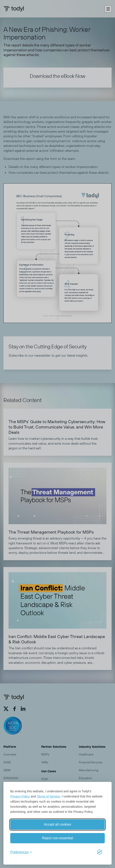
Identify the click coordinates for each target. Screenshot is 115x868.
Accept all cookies (57, 824)
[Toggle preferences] (21, 852)
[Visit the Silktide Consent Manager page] (100, 852)
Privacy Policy (20, 796)
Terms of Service (48, 796)
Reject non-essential (58, 838)
